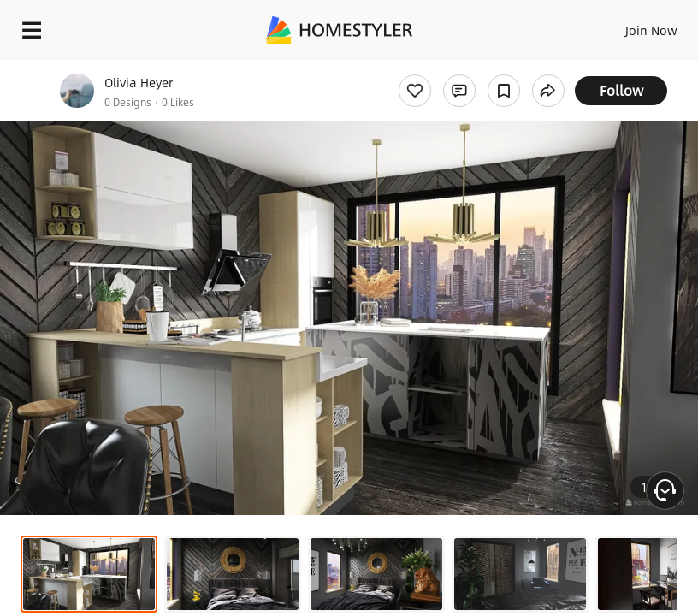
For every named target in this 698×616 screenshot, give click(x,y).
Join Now (651, 30)
